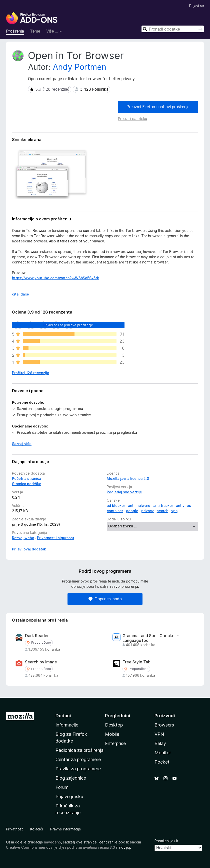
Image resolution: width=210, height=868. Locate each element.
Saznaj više (22, 444)
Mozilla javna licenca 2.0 (128, 478)
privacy (147, 511)
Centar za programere (78, 759)
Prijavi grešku (69, 797)
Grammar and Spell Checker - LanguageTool (151, 638)
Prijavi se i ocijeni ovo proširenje (68, 325)
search (162, 511)
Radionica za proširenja (79, 750)
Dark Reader (37, 636)
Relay (160, 743)
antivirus (183, 505)
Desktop (114, 725)
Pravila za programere (78, 769)
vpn (174, 511)
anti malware (139, 505)
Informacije (67, 725)
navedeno (52, 842)
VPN (159, 734)
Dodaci (63, 716)
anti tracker (163, 505)
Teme (35, 31)
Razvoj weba (23, 538)
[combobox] (173, 29)
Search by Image (41, 662)
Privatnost (14, 829)
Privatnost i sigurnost (56, 538)
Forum (62, 787)
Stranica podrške (27, 484)
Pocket (162, 762)
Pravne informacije (66, 829)
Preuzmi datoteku (132, 119)
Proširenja (15, 31)
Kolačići (36, 829)
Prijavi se (197, 6)
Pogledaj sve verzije (124, 492)
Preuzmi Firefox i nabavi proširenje (158, 107)
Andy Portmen (79, 67)
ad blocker (116, 505)
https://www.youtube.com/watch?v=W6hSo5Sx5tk (55, 278)
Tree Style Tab (136, 662)
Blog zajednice (71, 778)
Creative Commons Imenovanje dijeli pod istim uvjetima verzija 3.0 (60, 847)
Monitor (163, 753)
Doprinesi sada (105, 599)
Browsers (164, 725)
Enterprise (115, 743)
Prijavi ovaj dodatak (29, 549)
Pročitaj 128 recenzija (30, 373)
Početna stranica (26, 478)
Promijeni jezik (166, 841)
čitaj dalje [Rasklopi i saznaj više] (20, 294)
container (115, 511)
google (132, 511)
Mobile (112, 734)
